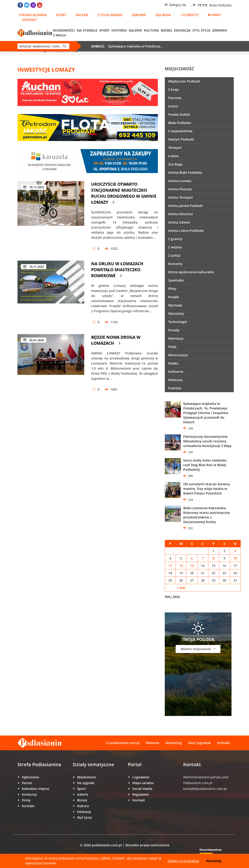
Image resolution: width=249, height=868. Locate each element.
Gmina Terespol (180, 197)
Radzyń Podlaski (181, 139)
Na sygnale (87, 30)
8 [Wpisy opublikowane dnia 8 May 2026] (214, 558)
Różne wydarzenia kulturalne (191, 272)
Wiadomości (64, 30)
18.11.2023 (34, 187)
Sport (61, 15)
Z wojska (175, 247)
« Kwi (181, 588)
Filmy (172, 289)
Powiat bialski (179, 114)
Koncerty (175, 264)
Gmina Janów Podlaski (186, 206)
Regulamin (141, 794)
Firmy (214, 15)
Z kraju (60, 35)
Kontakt (29, 20)
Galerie (82, 15)
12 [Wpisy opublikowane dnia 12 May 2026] (181, 566)
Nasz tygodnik (200, 743)
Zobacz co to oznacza (183, 861)
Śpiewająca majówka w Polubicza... (135, 46)
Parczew (175, 98)
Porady (174, 330)
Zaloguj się (175, 5)
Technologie (178, 322)
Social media (142, 789)
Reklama (153, 743)
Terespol (175, 148)
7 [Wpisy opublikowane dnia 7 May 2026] (203, 558)
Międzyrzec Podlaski (184, 81)
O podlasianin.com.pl (123, 743)
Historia (119, 30)
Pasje (172, 347)
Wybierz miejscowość (198, 649)
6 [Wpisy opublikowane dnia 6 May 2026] (192, 558)
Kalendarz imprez (36, 789)
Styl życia (201, 30)
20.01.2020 (34, 340)
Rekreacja (176, 338)
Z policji (174, 255)
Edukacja (182, 30)
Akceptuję (214, 861)
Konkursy (29, 794)
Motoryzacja (178, 355)
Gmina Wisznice (181, 214)
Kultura (151, 30)
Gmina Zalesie (179, 222)
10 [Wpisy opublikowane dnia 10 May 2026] (235, 558)
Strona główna (33, 15)
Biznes (166, 30)
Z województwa (180, 131)
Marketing (174, 743)
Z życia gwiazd (110, 15)
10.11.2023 (34, 267)
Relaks (173, 363)
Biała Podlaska (180, 123)
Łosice (173, 106)
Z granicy (175, 239)
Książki (174, 297)
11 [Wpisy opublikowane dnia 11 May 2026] (170, 566)
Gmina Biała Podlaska (185, 172)
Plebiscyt (189, 15)
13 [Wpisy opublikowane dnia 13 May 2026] (192, 566)
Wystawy (175, 305)
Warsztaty (176, 313)
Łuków (173, 156)
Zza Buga (163, 15)
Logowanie (141, 777)
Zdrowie (139, 15)
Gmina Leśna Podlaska (186, 231)
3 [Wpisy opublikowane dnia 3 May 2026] (235, 551)
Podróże (175, 388)
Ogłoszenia (30, 777)
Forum (27, 783)
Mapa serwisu (143, 783)
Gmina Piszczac (180, 189)
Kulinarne (176, 372)
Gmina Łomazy (180, 181)
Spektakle (176, 280)
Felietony (175, 380)
